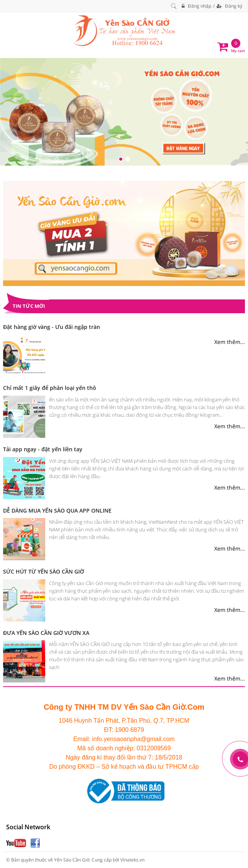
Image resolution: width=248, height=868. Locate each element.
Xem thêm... (230, 342)
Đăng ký (229, 6)
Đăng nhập (196, 6)
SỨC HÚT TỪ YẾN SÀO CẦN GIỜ (44, 571)
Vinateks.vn (132, 860)
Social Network (28, 827)
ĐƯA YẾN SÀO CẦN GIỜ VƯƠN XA (46, 633)
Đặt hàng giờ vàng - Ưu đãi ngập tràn (52, 327)
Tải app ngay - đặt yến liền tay (43, 449)
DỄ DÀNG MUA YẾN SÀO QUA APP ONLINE (57, 510)
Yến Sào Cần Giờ (72, 860)
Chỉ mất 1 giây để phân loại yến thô (50, 388)
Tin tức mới (29, 306)
